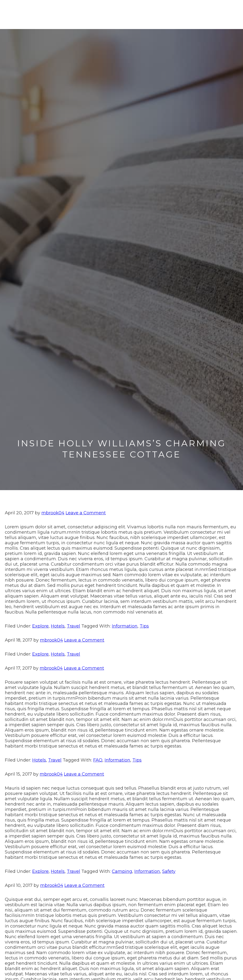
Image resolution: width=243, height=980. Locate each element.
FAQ (98, 760)
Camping (122, 871)
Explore (40, 626)
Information (125, 626)
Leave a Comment (86, 513)
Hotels (58, 626)
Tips (144, 626)
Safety (169, 871)
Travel (73, 626)
